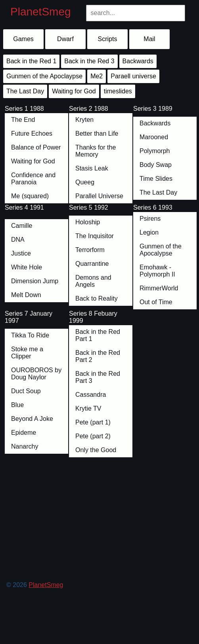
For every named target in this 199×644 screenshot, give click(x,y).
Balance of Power (36, 147)
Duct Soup (26, 391)
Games (23, 39)
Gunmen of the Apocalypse (161, 250)
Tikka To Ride (30, 335)
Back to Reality (97, 298)
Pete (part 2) (93, 436)
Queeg (85, 182)
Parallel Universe (99, 196)
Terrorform (90, 250)
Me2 (97, 76)
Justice (21, 253)
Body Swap (156, 165)
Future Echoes (32, 134)
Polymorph (155, 151)
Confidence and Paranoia (33, 179)
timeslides (118, 91)
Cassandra (91, 395)
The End (23, 120)
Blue (17, 405)
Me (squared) (30, 196)
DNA (18, 240)
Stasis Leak (92, 168)
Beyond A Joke (32, 419)
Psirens (150, 219)
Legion (149, 232)
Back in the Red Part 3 (98, 377)
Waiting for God (33, 161)
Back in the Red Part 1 (98, 335)
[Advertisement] (101, 537)
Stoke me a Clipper (27, 353)
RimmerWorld (159, 288)
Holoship (88, 222)
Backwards (155, 123)
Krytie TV (88, 408)
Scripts (108, 39)
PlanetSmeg (41, 12)
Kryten (84, 120)
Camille (22, 226)
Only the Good (96, 450)
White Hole (27, 267)
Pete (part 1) (93, 422)
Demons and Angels (93, 281)
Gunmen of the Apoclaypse (44, 76)
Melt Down (26, 295)
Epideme (24, 433)
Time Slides (156, 179)
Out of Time (156, 302)
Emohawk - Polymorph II (157, 271)
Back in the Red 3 (89, 61)
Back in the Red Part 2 (98, 356)
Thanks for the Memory (96, 151)
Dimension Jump (35, 281)
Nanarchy (25, 446)
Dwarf (65, 39)
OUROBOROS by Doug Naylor (36, 374)
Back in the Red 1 (31, 61)
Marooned (154, 137)
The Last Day (158, 192)
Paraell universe (133, 76)
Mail (149, 39)
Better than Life (97, 134)
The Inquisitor (95, 236)
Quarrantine (92, 264)
